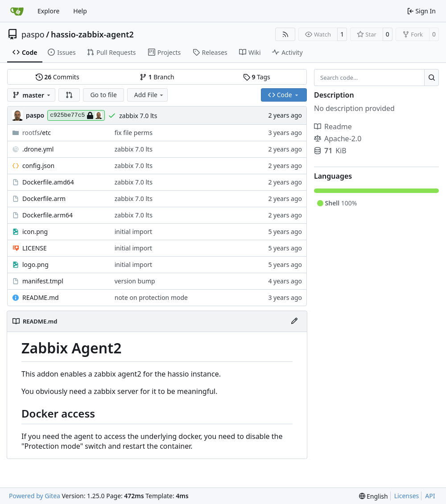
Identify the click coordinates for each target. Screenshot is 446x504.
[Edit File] (294, 321)
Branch (157, 77)
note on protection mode (151, 297)
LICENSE (35, 248)
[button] (69, 95)
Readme (333, 127)
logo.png (35, 264)
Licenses (407, 496)
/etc (37, 133)
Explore (48, 11)
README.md (41, 297)
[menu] (374, 496)
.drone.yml (38, 149)
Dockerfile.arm (44, 199)
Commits (58, 77)
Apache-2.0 (338, 139)
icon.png (35, 232)
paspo (33, 34)
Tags (257, 77)
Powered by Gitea (35, 496)
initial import (133, 232)
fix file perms (134, 133)
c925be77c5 (76, 115)
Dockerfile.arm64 (47, 215)
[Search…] (432, 78)
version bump (135, 281)
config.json (38, 166)
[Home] (17, 11)
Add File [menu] (149, 95)
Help (80, 11)
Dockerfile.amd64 (48, 182)
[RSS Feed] (285, 34)
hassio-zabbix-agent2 (92, 34)
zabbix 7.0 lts (138, 116)
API (430, 496)
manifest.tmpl (43, 281)
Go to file (103, 95)
